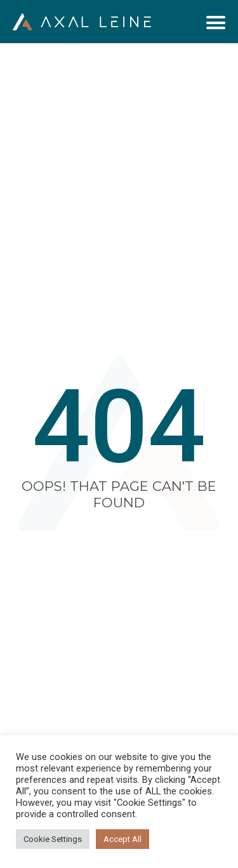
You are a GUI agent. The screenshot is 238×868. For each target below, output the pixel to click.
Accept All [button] (122, 839)
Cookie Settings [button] (53, 839)
